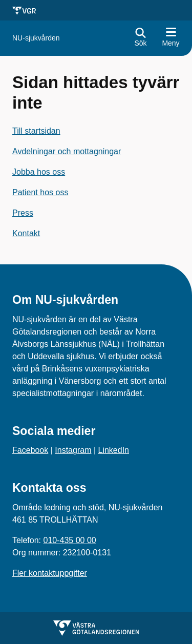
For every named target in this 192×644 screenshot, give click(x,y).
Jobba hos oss (39, 172)
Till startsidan (36, 131)
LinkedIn (114, 450)
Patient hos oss (40, 192)
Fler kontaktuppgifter (50, 573)
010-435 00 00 (69, 540)
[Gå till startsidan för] (36, 38)
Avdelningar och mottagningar (67, 151)
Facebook (30, 450)
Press (23, 213)
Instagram (73, 450)
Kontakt (26, 233)
